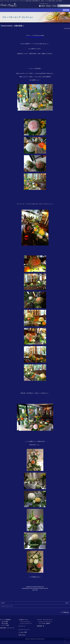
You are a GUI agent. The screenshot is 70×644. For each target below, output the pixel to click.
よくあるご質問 (23, 632)
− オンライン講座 (5, 625)
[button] (66, 10)
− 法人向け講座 (4, 622)
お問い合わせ (22, 635)
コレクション (22, 626)
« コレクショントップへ (7, 606)
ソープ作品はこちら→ (35, 577)
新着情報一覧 (41, 626)
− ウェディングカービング (25, 623)
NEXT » (67, 603)
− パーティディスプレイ (25, 622)
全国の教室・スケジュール (7, 628)
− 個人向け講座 (4, 623)
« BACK (3, 603)
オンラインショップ (24, 630)
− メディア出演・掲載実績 (44, 623)
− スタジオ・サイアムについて (45, 622)
